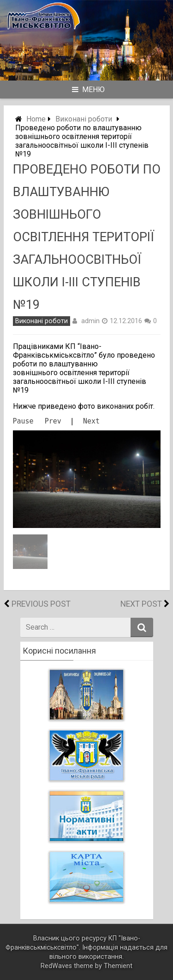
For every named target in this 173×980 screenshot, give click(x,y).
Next (91, 421)
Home (36, 119)
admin (90, 321)
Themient (118, 966)
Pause (23, 421)
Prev (53, 421)
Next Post (141, 604)
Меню (88, 90)
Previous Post (41, 604)
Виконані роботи (84, 119)
